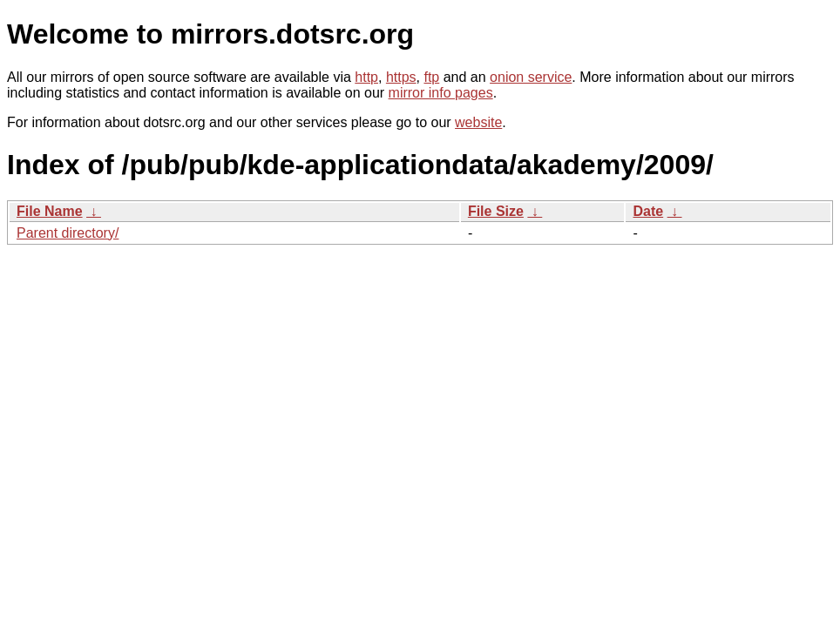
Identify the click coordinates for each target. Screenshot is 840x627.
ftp (431, 77)
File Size (496, 211)
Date (648, 211)
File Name (50, 211)
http (366, 77)
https (401, 77)
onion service (531, 77)
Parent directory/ (68, 233)
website (478, 122)
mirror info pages (441, 93)
